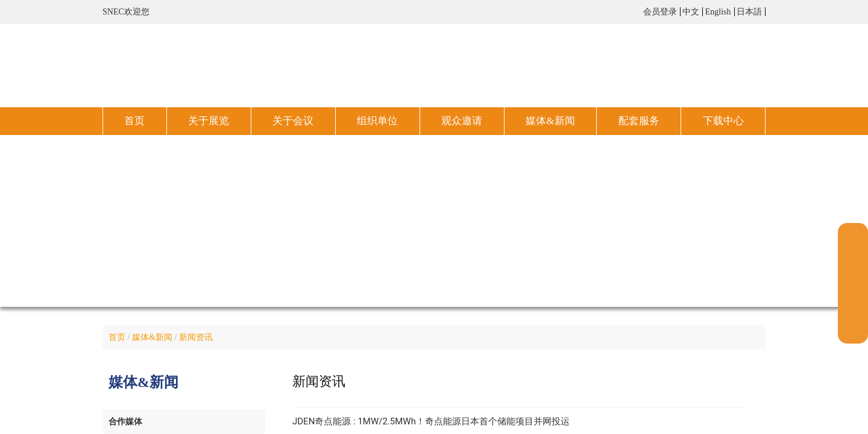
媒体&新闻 (550, 121)
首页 (134, 121)
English (718, 12)
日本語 (749, 12)
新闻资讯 (196, 337)
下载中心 (723, 121)
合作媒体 (125, 422)
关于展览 (209, 121)
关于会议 (293, 121)
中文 (691, 12)
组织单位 (377, 121)
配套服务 (639, 121)
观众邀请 (462, 121)
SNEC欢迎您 (126, 12)
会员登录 (660, 12)
